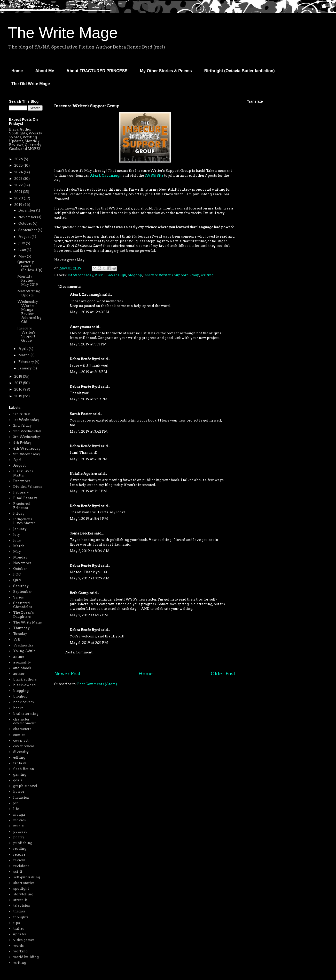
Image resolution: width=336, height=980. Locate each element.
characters (22, 729)
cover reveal (24, 746)
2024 (19, 172)
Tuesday (20, 634)
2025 (19, 165)
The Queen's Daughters (24, 615)
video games (24, 940)
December (27, 210)
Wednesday (24, 645)
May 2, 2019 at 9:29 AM (90, 578)
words (18, 946)
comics (19, 735)
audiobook (22, 668)
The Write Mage (63, 33)
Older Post (223, 674)
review (19, 860)
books (18, 708)
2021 (19, 192)
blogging (21, 691)
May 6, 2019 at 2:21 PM (89, 643)
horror (19, 792)
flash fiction (24, 769)
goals (18, 780)
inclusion (21, 797)
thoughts (21, 917)
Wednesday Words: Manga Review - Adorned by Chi (29, 312)
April (24, 349)
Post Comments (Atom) (97, 684)
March (24, 355)
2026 (19, 159)
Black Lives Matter (23, 473)
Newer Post (67, 674)
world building (26, 957)
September (28, 230)
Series (18, 597)
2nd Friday (22, 426)
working (20, 951)
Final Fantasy (25, 498)
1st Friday (22, 414)
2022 (19, 185)
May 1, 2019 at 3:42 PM (89, 431)
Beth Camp (79, 593)
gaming (20, 775)
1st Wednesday (80, 275)
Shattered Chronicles (23, 605)
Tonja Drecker (81, 533)
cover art (21, 740)
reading (20, 849)
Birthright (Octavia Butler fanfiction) (240, 71)
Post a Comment (79, 652)
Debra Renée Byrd (85, 359)
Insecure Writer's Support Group (171, 275)
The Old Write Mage (31, 84)
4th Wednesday (27, 448)
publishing (23, 843)
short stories (24, 883)
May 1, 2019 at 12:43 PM (89, 312)
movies (19, 820)
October (26, 224)
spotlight (21, 889)
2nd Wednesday (27, 431)
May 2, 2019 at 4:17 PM (89, 615)
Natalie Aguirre (83, 474)
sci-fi (18, 872)
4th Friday (22, 443)
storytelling (23, 894)
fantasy (20, 763)
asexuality (22, 662)
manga (19, 815)
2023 (19, 179)
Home (17, 71)
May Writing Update (29, 293)
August (25, 237)
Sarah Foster (81, 414)
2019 (19, 205)
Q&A (17, 580)
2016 (19, 389)
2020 (19, 198)
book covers (24, 702)
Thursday (21, 628)
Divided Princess (28, 487)
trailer (19, 929)
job (16, 803)
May (23, 256)
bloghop (135, 275)
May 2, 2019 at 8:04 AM (90, 551)
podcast (20, 832)
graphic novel (25, 786)
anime (19, 657)
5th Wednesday (27, 454)
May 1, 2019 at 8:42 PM (89, 519)
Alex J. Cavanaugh (106, 176)
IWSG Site (154, 176)
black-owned (24, 685)
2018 (19, 376)
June (22, 250)
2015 (19, 396)
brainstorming (26, 714)
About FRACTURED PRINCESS (97, 71)
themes (19, 911)
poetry (19, 837)
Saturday (21, 586)
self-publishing (27, 877)
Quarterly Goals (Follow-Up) (30, 266)
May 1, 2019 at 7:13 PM (88, 491)
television (22, 906)
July (22, 243)
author (19, 674)
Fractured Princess (21, 506)
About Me (45, 71)
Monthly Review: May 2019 (28, 280)
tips (17, 923)
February (27, 362)
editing (19, 758)
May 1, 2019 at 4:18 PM (89, 459)
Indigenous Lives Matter (24, 521)
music (18, 826)
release (19, 855)
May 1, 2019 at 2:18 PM (88, 372)
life (16, 809)
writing (207, 275)
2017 (19, 383)
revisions (21, 866)
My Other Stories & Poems (166, 71)
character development (24, 721)
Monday (20, 557)
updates (20, 934)
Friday (19, 513)
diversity (21, 752)
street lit (20, 900)
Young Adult (24, 651)
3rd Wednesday (27, 437)
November (28, 217)
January (25, 368)
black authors (25, 679)
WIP (17, 639)
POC (17, 574)
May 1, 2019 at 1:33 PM (88, 344)
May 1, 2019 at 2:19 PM (89, 399)
